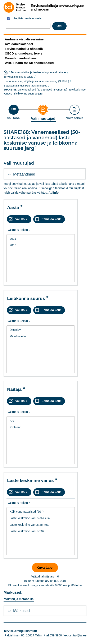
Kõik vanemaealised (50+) (41, 512)
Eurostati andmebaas (21, 58)
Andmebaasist (34, 19)
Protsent (41, 427)
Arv (41, 421)
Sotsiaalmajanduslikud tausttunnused (26, 86)
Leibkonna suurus (26, 298)
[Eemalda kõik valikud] (49, 219)
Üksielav (41, 330)
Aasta (13, 207)
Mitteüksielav (41, 336)
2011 (41, 239)
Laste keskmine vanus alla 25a (41, 518)
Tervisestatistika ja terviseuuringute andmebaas (39, 72)
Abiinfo (54, 193)
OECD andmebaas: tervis (24, 53)
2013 (41, 245)
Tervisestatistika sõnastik (24, 49)
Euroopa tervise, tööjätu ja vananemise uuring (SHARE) (36, 81)
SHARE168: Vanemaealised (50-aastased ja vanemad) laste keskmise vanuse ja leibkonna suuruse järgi (45, 92)
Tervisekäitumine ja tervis (19, 77)
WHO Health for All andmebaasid (29, 63)
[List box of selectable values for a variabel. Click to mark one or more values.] (41, 258)
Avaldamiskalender (19, 44)
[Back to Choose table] (14, 112)
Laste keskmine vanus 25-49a (41, 525)
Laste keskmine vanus (30, 480)
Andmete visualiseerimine (24, 39)
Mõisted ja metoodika (19, 599)
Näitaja (14, 389)
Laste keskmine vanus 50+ (41, 531)
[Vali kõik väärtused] (19, 219)
